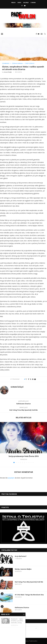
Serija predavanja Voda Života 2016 (24, 456)
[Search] (45, 34)
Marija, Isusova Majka (23, 569)
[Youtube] (25, 6)
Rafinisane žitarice (22, 607)
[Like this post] (26, 379)
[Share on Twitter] (31, 379)
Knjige (13, 2)
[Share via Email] (35, 379)
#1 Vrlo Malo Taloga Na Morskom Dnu (29, 595)
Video (19, 2)
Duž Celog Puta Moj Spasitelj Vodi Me (29, 582)
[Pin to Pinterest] (33, 379)
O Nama (33, 2)
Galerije (26, 2)
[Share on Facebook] (29, 379)
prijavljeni (11, 478)
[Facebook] (22, 6)
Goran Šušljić (8, 72)
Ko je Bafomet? (21, 556)
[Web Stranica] (23, 528)
